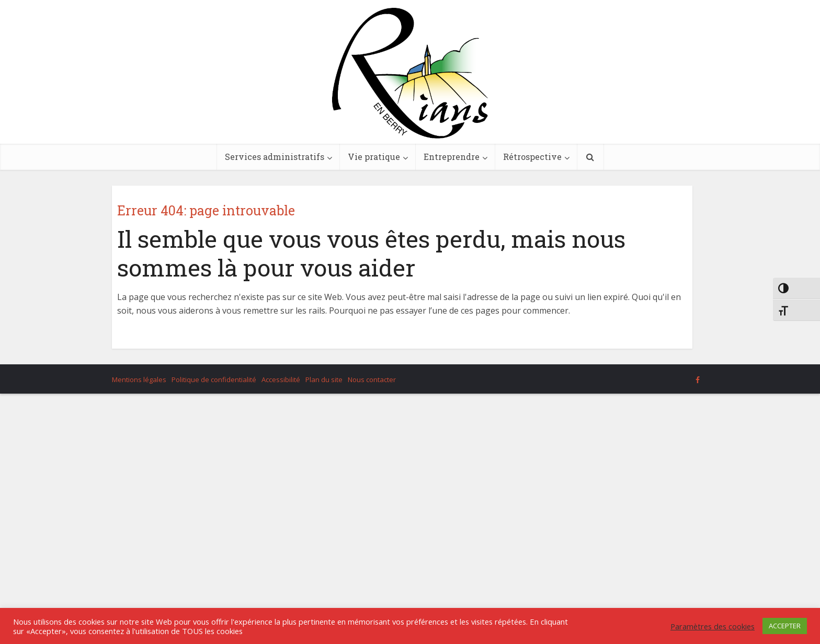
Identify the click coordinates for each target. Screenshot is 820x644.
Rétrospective (532, 157)
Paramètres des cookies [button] (713, 626)
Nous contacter (372, 379)
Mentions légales (139, 379)
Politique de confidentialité (214, 379)
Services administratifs (275, 157)
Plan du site (324, 379)
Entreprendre (452, 157)
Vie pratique (374, 157)
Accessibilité (281, 379)
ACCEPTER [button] (785, 626)
